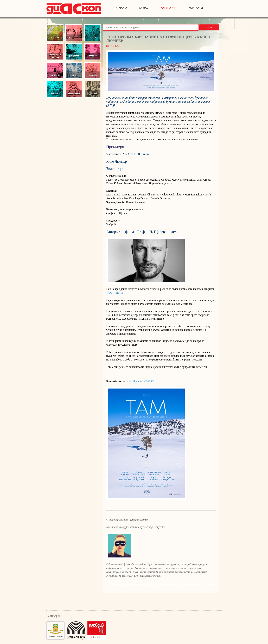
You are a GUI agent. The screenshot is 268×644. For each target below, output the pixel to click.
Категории (169, 8)
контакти (196, 8)
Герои (74, 70)
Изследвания (74, 33)
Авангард (93, 70)
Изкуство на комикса (55, 52)
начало (121, 8)
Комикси (55, 89)
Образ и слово (74, 89)
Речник (93, 33)
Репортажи (74, 52)
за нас (144, 8)
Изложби (55, 70)
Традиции (55, 33)
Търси (209, 27)
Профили (93, 52)
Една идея (93, 89)
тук (121, 169)
